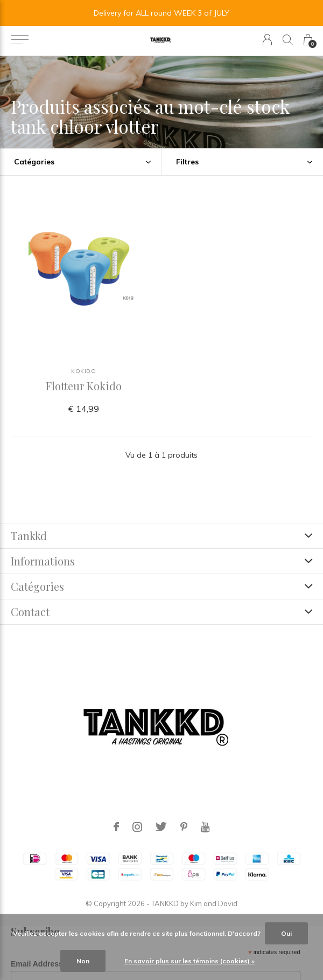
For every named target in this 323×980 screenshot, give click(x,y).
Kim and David (214, 903)
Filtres (187, 162)
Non (83, 961)
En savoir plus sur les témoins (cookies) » (189, 961)
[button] (20, 40)
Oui (286, 933)
